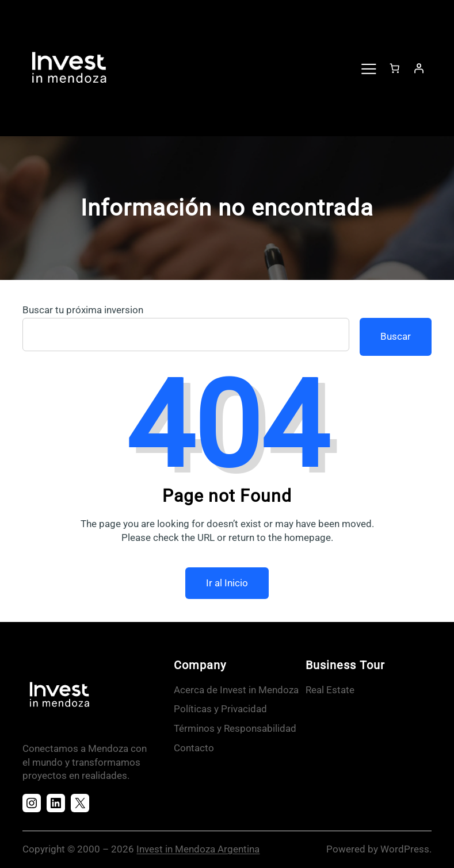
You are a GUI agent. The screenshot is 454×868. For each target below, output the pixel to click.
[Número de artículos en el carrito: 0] (395, 68)
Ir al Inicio (227, 583)
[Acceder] (419, 68)
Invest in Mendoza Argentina (198, 849)
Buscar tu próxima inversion (83, 310)
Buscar (396, 336)
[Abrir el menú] (368, 68)
